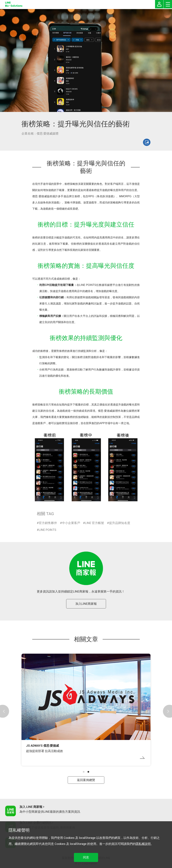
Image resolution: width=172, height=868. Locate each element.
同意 (86, 857)
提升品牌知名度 (120, 523)
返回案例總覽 (86, 780)
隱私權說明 (143, 844)
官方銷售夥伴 (48, 523)
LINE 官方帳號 (94, 523)
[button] (84, 772)
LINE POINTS (48, 530)
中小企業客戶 (71, 523)
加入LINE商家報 (86, 604)
